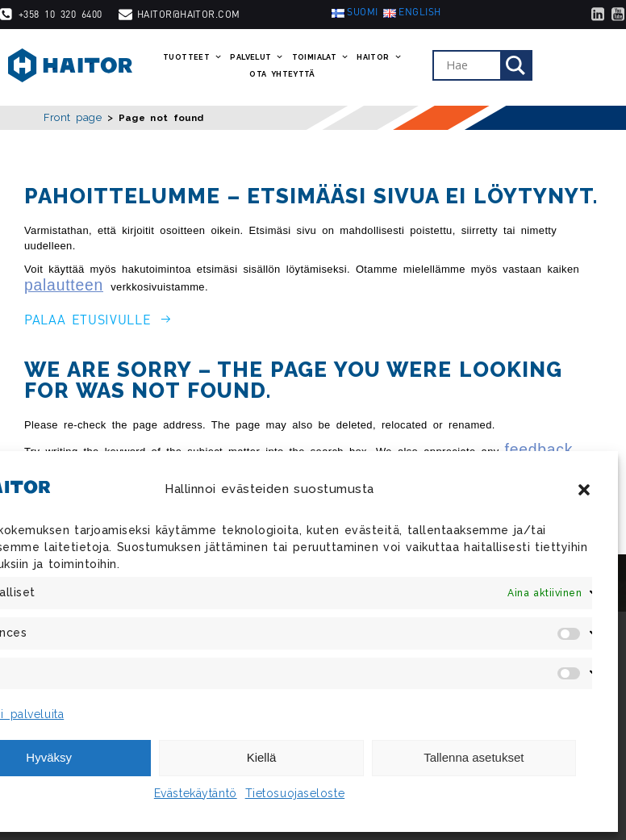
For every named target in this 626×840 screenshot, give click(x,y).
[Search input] (471, 65)
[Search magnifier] (515, 65)
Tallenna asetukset (474, 757)
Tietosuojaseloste (295, 793)
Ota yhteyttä (282, 74)
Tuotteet (192, 57)
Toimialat (321, 57)
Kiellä (262, 757)
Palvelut (257, 57)
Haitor (379, 57)
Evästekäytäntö (196, 793)
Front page (73, 117)
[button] (584, 490)
